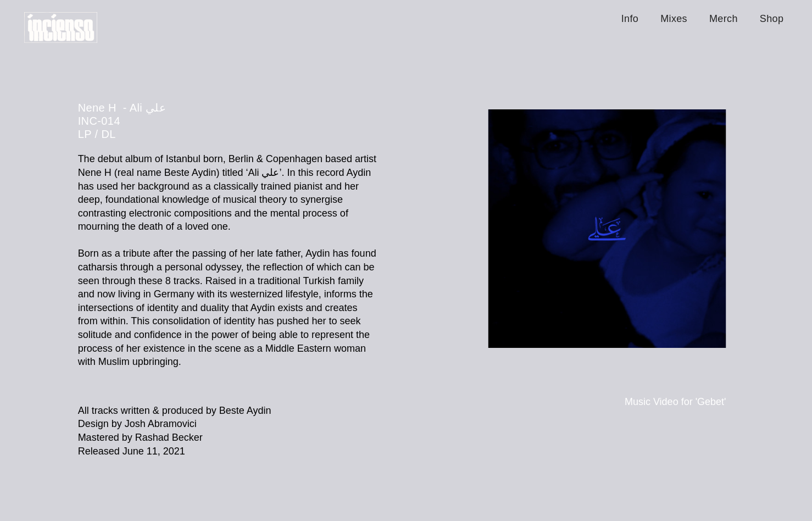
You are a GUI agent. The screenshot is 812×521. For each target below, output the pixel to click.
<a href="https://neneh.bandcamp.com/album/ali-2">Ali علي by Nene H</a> (228, 485)
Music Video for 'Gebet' (675, 402)
